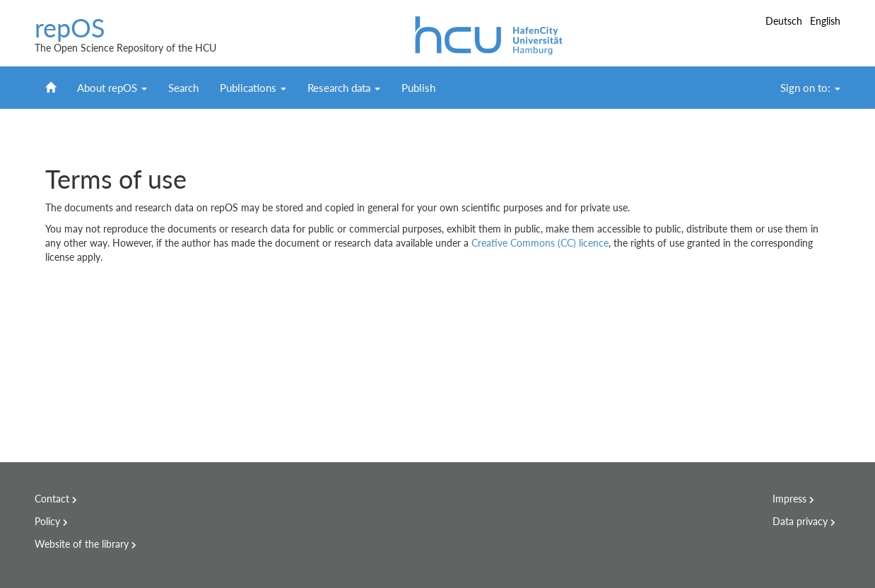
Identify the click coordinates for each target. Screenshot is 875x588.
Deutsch (785, 21)
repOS (70, 28)
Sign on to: (810, 88)
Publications (253, 88)
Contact (52, 499)
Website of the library (82, 544)
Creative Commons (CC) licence (540, 243)
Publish (418, 88)
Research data (344, 88)
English (825, 21)
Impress (789, 499)
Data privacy (800, 521)
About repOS (112, 88)
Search (183, 88)
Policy (47, 521)
